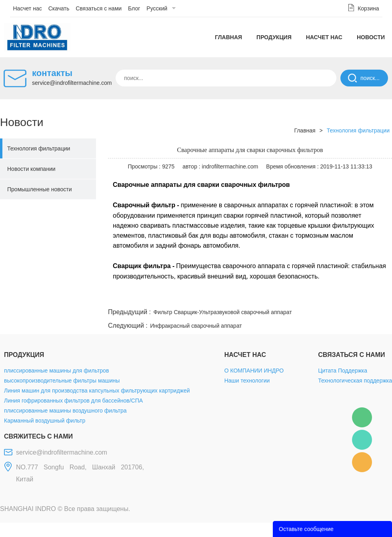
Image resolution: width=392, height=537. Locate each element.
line (270, 297)
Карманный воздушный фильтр (45, 421)
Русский (157, 8)
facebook (249, 297)
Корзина (368, 8)
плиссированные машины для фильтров (56, 371)
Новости (371, 37)
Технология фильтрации (39, 148)
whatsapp (313, 297)
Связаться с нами (99, 8)
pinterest (335, 297)
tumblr (356, 297)
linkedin (378, 297)
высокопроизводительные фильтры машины (62, 381)
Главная (228, 37)
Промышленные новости (40, 189)
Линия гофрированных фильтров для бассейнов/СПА (73, 401)
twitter (292, 297)
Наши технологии (247, 381)
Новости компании (31, 169)
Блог (134, 8)
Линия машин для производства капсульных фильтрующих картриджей (97, 391)
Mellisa (362, 440)
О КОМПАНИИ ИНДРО (254, 371)
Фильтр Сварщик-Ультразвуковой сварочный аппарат (223, 312)
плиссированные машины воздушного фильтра (65, 411)
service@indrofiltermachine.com (72, 83)
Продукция (274, 37)
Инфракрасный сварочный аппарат (196, 326)
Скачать (59, 8)
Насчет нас (28, 8)
